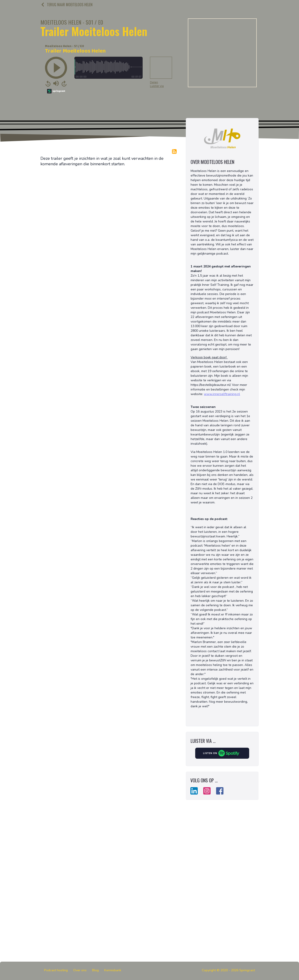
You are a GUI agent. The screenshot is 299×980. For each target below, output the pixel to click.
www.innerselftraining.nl (222, 394)
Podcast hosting (56, 970)
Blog (95, 970)
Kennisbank (113, 970)
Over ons (80, 970)
